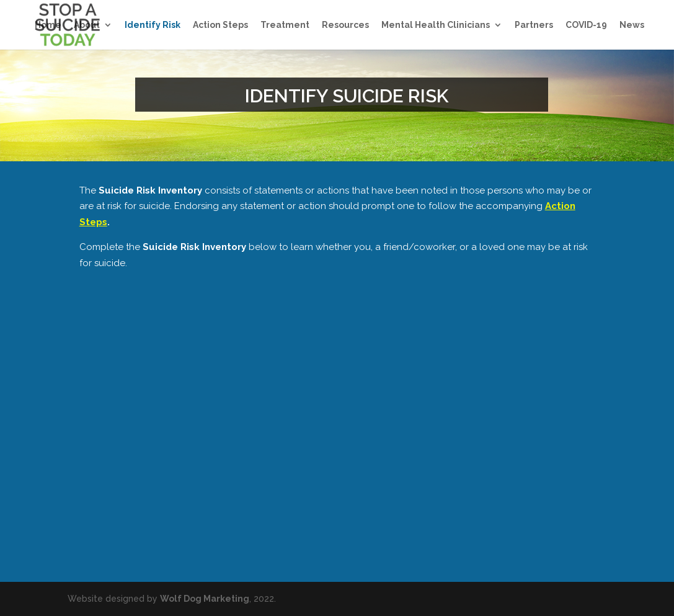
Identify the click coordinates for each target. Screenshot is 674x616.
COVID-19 (586, 25)
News (632, 25)
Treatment (285, 25)
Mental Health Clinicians (436, 25)
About (87, 25)
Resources (345, 25)
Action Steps (220, 25)
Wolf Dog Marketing (205, 599)
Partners (534, 25)
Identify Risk (153, 25)
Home (48, 25)
